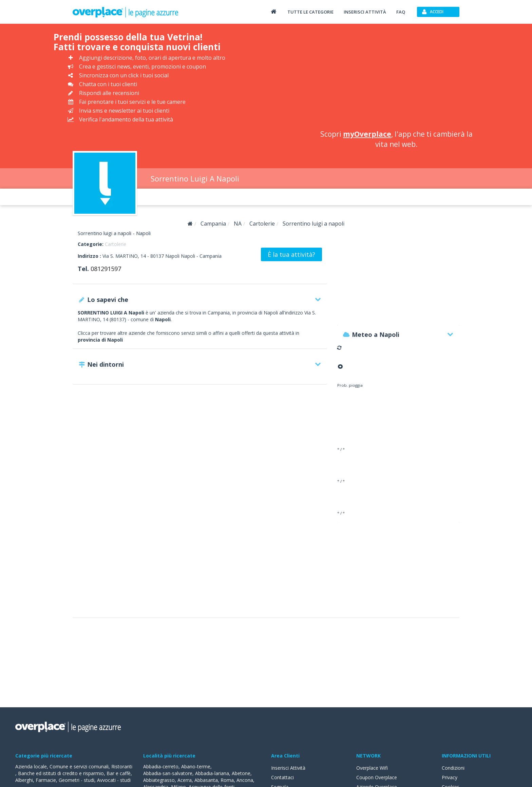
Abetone (241, 773)
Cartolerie (116, 244)
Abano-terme (196, 766)
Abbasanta (206, 780)
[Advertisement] (396, 78)
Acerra (185, 780)
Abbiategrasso (159, 780)
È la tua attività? (291, 254)
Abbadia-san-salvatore (168, 773)
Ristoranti (122, 766)
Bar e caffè (119, 773)
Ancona (245, 780)
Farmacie (46, 780)
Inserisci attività (365, 12)
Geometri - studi (77, 780)
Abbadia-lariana (212, 773)
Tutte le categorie (310, 12)
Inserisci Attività (288, 768)
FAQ (401, 12)
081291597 (106, 269)
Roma (227, 780)
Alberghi (24, 780)
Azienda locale (31, 766)
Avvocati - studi (114, 780)
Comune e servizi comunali (79, 766)
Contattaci (282, 777)
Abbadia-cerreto (161, 766)
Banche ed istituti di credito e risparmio (61, 773)
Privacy (450, 777)
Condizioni (453, 768)
